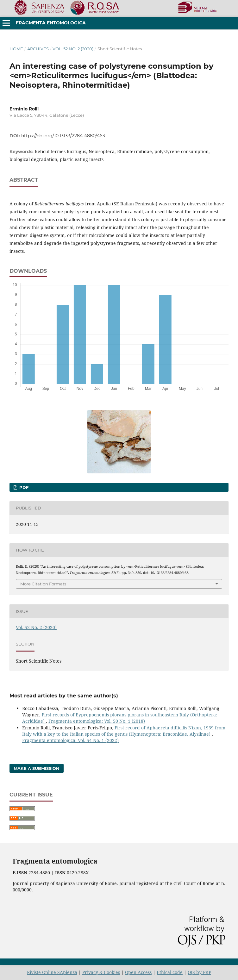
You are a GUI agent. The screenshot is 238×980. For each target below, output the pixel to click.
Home (16, 49)
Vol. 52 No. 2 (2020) (73, 49)
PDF (23, 487)
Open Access (138, 972)
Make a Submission (37, 768)
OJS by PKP (199, 972)
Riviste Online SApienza (52, 972)
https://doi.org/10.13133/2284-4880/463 (63, 136)
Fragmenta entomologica (51, 23)
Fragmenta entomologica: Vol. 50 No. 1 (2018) (97, 721)
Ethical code (170, 972)
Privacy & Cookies (101, 972)
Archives (38, 49)
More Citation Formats (43, 584)
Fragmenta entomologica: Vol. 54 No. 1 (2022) (70, 740)
